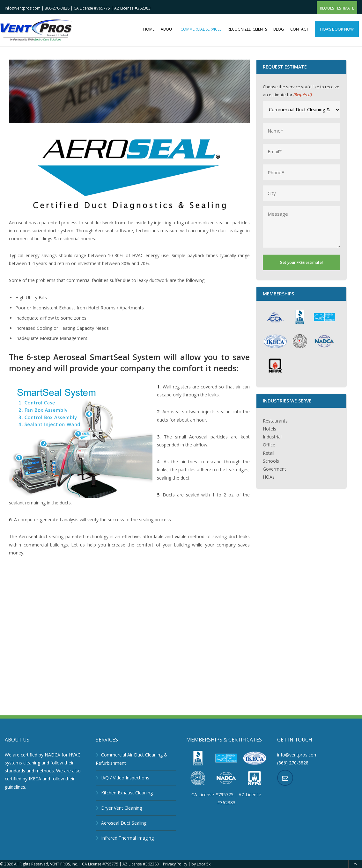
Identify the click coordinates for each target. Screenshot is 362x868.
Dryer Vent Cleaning (122, 808)
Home (149, 29)
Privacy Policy (175, 864)
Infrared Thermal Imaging (127, 838)
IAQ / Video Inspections (125, 778)
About (167, 29)
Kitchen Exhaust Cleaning (127, 793)
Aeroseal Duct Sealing (124, 823)
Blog (279, 29)
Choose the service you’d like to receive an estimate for (301, 91)
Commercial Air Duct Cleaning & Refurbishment (132, 759)
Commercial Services (201, 29)
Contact (299, 29)
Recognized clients (247, 29)
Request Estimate (337, 8)
